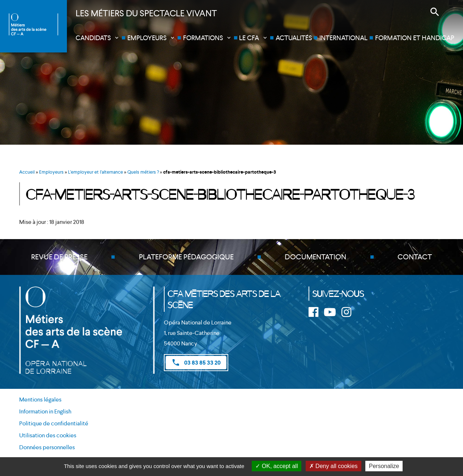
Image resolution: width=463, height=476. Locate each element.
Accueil (27, 172)
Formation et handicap (415, 38)
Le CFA (249, 38)
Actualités (294, 38)
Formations (203, 38)
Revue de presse (59, 257)
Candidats (93, 38)
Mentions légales (40, 400)
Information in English (45, 412)
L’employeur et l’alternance (95, 172)
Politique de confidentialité (54, 424)
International (343, 38)
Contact (415, 257)
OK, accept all (277, 466)
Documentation (315, 257)
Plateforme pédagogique (186, 257)
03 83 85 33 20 (196, 362)
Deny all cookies (334, 466)
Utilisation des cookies (48, 436)
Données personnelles (47, 447)
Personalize (384, 466)
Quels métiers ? (143, 172)
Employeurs (147, 38)
